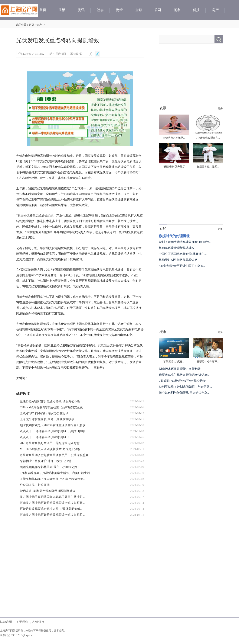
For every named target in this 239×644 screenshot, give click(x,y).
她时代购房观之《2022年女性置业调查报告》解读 (53, 425)
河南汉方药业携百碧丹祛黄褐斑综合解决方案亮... (52, 503)
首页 (43, 10)
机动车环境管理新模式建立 (177, 248)
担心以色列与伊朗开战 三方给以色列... (184, 393)
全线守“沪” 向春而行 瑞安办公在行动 (44, 413)
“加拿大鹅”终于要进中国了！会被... (182, 266)
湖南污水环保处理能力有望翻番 (180, 369)
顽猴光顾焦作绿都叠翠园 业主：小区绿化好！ (50, 467)
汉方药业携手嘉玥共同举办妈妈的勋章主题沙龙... (52, 497)
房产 (215, 10)
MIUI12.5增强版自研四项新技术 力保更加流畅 (50, 449)
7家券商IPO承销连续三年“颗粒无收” (183, 381)
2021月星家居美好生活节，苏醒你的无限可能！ (51, 443)
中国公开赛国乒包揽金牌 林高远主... (183, 254)
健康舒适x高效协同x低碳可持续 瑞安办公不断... (51, 401)
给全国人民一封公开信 (35, 485)
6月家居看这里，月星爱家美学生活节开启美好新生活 (55, 473)
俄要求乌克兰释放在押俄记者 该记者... (184, 375)
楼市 (177, 10)
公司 (158, 10)
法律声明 (6, 622)
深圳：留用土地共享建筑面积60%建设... (185, 242)
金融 (139, 10)
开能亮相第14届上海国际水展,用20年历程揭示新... (53, 479)
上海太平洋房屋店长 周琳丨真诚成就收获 (47, 419)
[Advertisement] (56, 563)
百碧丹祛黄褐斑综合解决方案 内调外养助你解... (51, 509)
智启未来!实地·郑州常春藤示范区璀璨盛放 (48, 491)
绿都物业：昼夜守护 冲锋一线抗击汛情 (46, 461)
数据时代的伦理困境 (174, 236)
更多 (220, 108)
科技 (196, 10)
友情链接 (38, 622)
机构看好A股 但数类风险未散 (178, 260)
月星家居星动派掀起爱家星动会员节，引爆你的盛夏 (54, 455)
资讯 (81, 10)
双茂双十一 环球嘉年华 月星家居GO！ (45, 437)
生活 (62, 10)
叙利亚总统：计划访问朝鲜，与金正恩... (185, 387)
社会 (100, 10)
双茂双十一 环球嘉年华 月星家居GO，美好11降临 (53, 431)
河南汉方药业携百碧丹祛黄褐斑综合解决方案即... (52, 515)
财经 (119, 10)
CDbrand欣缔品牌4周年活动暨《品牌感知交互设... (53, 407)
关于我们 (22, 622)
